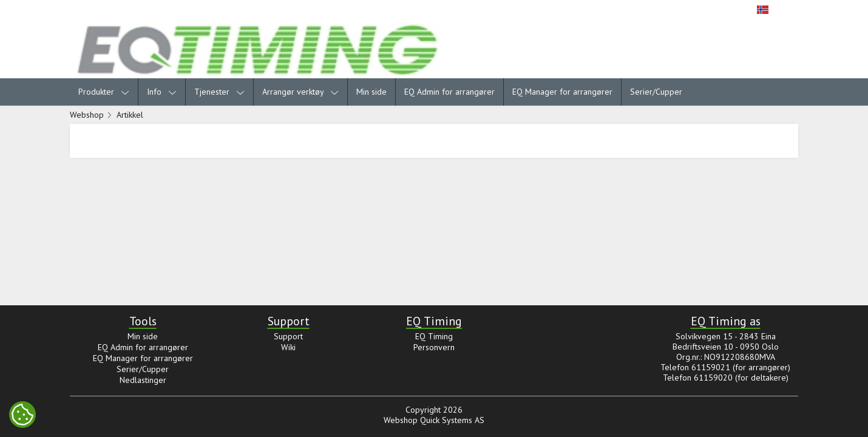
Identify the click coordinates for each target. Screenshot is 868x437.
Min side (371, 92)
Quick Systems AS (452, 420)
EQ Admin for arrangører (449, 92)
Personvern (434, 347)
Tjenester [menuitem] (219, 92)
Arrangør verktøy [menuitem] (300, 92)
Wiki (288, 347)
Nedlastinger (143, 380)
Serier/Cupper (656, 92)
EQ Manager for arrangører (562, 92)
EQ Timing (434, 336)
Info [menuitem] (162, 92)
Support (288, 336)
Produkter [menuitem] (104, 92)
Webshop (87, 115)
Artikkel (130, 115)
